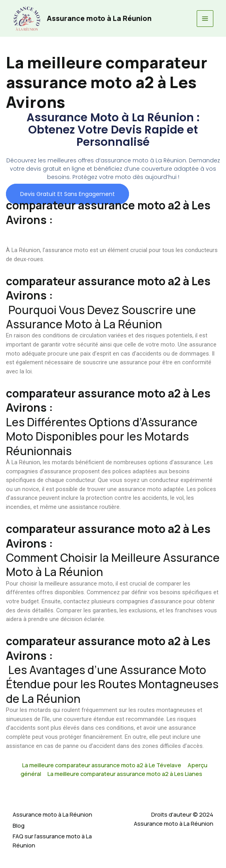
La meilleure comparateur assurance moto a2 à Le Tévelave (102, 765)
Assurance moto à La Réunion (99, 18)
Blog (19, 825)
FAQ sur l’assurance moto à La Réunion (52, 841)
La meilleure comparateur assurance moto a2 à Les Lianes (125, 774)
